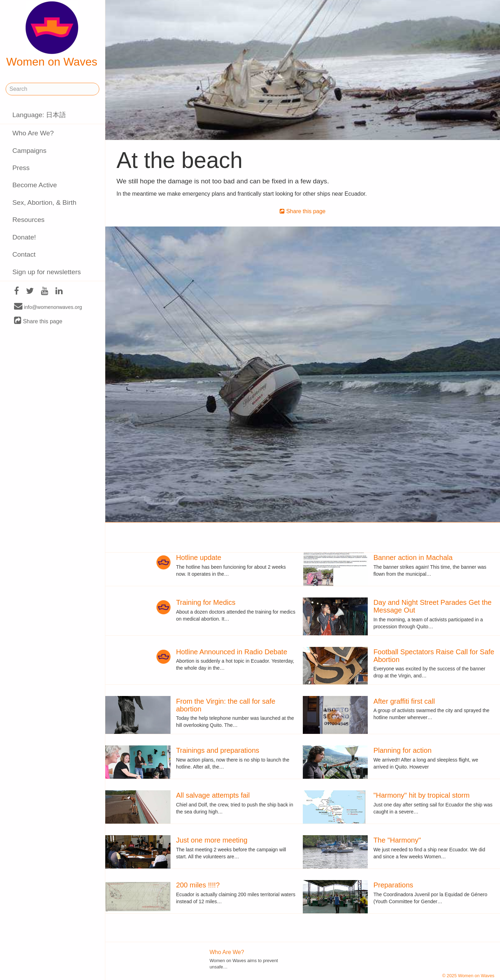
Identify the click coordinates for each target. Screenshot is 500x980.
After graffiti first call (404, 701)
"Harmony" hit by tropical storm (421, 795)
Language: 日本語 (39, 115)
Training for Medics (206, 602)
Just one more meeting (212, 840)
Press (21, 168)
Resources (28, 220)
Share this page (38, 321)
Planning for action (402, 750)
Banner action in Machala (413, 557)
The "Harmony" (397, 840)
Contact (24, 254)
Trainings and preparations (218, 750)
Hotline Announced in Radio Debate (232, 652)
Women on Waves (52, 35)
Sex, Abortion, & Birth (44, 202)
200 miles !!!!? (198, 885)
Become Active (35, 185)
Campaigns (29, 151)
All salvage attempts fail (213, 795)
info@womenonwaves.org (48, 307)
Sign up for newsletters (46, 272)
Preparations (393, 885)
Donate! (24, 237)
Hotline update (199, 557)
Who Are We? (33, 133)
